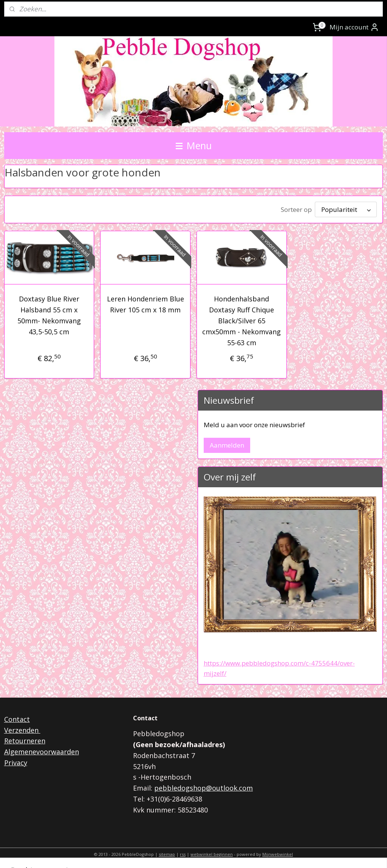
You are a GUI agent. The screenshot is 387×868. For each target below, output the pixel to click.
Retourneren (25, 741)
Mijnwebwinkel (278, 854)
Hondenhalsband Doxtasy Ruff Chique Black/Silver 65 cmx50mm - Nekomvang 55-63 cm (241, 320)
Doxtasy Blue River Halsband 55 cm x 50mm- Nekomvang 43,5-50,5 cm (49, 315)
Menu (194, 145)
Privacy (16, 763)
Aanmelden (227, 445)
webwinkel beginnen (212, 854)
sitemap (167, 854)
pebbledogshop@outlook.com (204, 788)
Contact (17, 719)
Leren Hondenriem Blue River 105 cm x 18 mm (146, 304)
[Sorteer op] (346, 209)
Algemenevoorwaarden (42, 752)
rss (183, 854)
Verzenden (22, 730)
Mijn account (354, 27)
